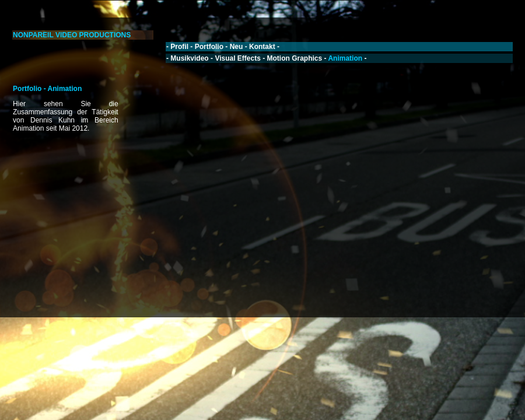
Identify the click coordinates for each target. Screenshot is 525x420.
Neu (237, 47)
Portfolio (209, 47)
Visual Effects (237, 58)
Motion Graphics (295, 58)
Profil (179, 47)
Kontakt (262, 47)
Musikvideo (189, 58)
